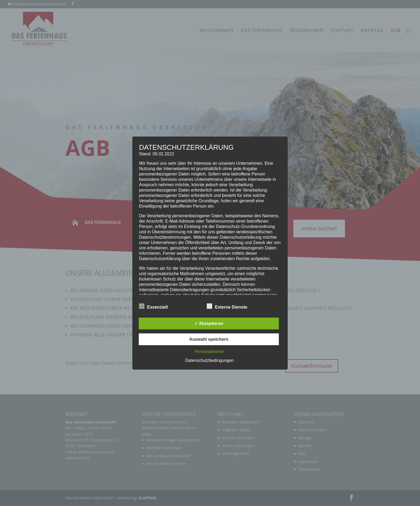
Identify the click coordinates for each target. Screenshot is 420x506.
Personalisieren (209, 352)
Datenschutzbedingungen (209, 360)
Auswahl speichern (209, 339)
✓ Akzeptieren (209, 323)
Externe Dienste (227, 306)
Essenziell (153, 306)
